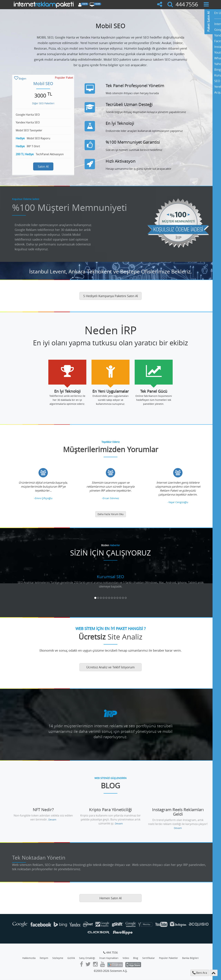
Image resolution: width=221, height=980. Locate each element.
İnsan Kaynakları (109, 958)
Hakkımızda (29, 958)
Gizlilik (71, 958)
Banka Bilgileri (190, 958)
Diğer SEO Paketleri (43, 103)
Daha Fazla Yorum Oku (111, 514)
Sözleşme (58, 958)
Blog (136, 958)
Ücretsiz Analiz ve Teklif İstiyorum (110, 667)
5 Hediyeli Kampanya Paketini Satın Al (111, 296)
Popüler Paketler (169, 958)
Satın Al (43, 166)
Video (126, 958)
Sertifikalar (149, 958)
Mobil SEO (43, 83)
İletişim (44, 958)
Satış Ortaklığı (87, 958)
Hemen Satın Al (111, 898)
